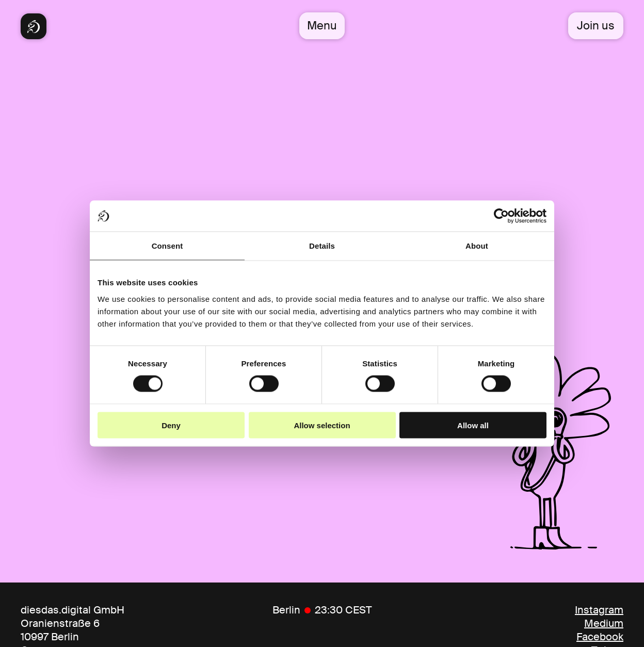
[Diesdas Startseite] (34, 26)
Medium (604, 623)
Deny (171, 425)
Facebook (600, 637)
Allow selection (322, 425)
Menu (322, 26)
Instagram (599, 610)
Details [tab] (322, 246)
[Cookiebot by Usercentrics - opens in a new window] (501, 216)
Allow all (473, 425)
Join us (596, 26)
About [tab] (477, 246)
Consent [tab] (167, 246)
